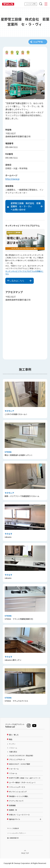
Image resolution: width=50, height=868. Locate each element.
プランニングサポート (17, 760)
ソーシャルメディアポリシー (17, 833)
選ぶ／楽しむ (14, 735)
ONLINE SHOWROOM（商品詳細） (22, 756)
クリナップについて (16, 801)
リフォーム (13, 773)
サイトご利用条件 (13, 828)
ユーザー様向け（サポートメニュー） (23, 782)
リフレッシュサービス (17, 787)
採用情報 (12, 805)
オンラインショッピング (18, 792)
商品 (11, 739)
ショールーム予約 (31, 4)
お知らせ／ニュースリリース (19, 815)
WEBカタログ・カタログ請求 (20, 764)
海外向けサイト (15, 819)
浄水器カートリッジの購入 (19, 796)
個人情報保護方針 (13, 838)
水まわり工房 (25, 778)
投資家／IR (13, 810)
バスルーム (13, 748)
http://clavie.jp (12, 179)
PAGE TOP (25, 853)
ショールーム (14, 769)
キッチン (12, 744)
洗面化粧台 (13, 752)
